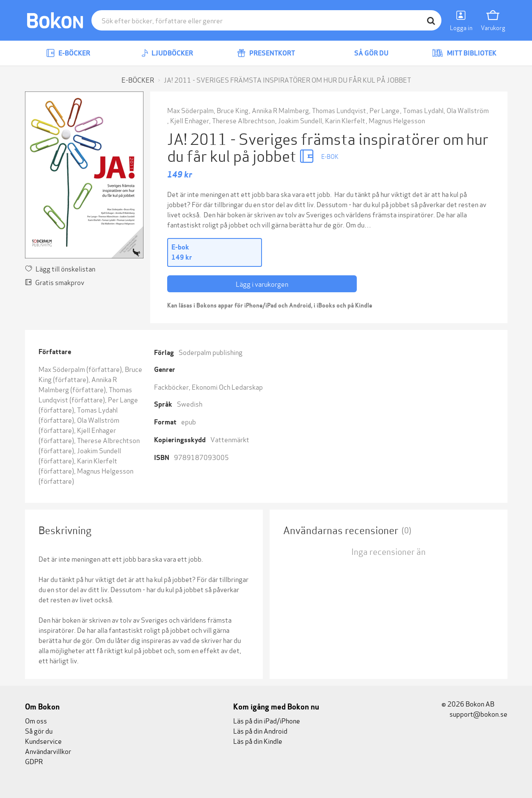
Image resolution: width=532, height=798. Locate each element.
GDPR (34, 761)
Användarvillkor (48, 751)
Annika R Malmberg (280, 110)
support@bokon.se (474, 713)
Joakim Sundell (300, 120)
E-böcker (68, 53)
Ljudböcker (167, 53)
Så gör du (365, 53)
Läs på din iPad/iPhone (267, 720)
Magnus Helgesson (397, 120)
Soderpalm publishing (211, 352)
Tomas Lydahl (423, 110)
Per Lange (385, 110)
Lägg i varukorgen (262, 284)
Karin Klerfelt (345, 120)
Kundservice (43, 741)
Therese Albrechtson (243, 120)
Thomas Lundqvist (339, 110)
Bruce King (233, 110)
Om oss (36, 720)
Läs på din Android (260, 730)
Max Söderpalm (190, 110)
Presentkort (266, 53)
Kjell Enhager (190, 120)
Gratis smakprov (55, 282)
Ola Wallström (468, 110)
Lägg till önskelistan (60, 268)
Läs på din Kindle (258, 741)
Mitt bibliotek (464, 53)
